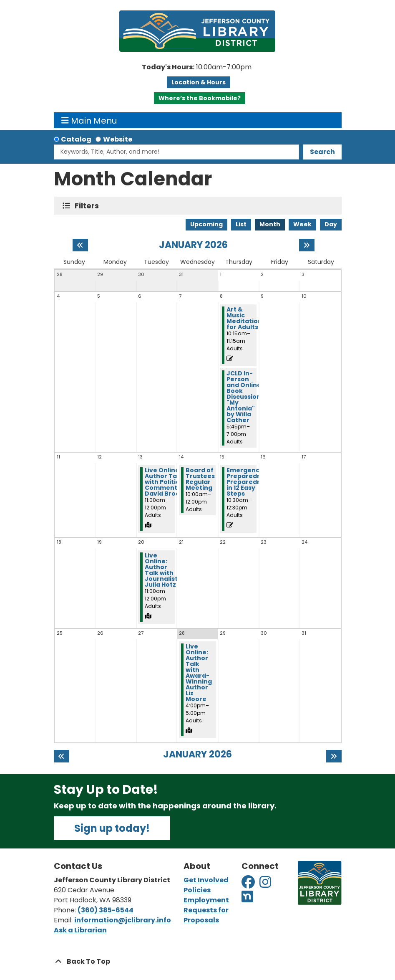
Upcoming (206, 224)
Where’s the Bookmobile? (200, 98)
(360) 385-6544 (106, 910)
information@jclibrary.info (123, 920)
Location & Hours (199, 82)
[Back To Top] (198, 962)
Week (302, 224)
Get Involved (206, 880)
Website (118, 139)
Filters (89, 206)
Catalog (76, 139)
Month (270, 224)
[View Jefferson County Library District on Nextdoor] (247, 899)
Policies (197, 890)
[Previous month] (80, 245)
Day (331, 224)
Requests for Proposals (206, 915)
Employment (206, 900)
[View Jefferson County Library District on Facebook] (249, 885)
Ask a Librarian (80, 930)
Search (322, 152)
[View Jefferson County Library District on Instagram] (266, 885)
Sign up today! (112, 828)
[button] (197, 67)
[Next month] (307, 245)
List (241, 224)
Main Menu (89, 120)
